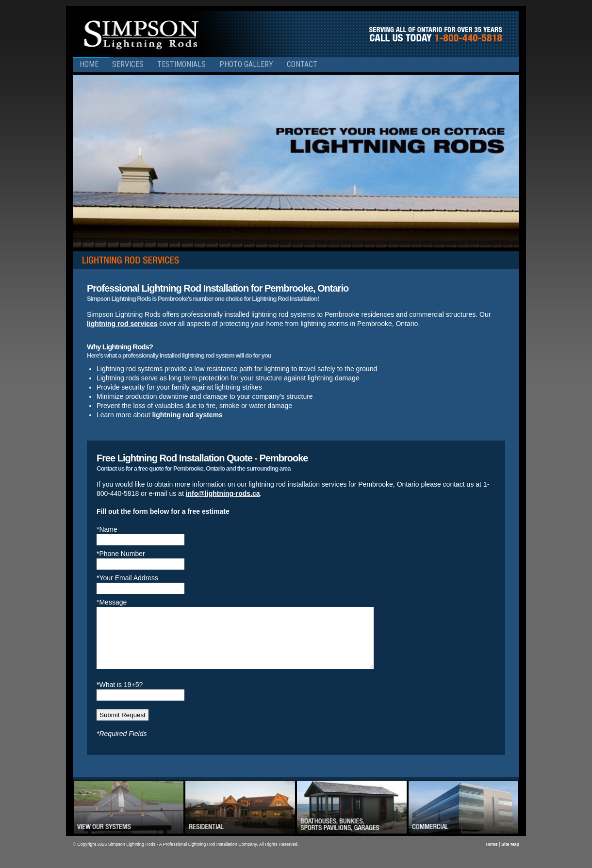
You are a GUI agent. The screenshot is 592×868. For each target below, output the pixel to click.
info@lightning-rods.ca (223, 493)
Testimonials (181, 64)
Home (89, 64)
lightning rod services (122, 324)
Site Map (510, 856)
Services (128, 64)
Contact (302, 64)
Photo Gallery (246, 64)
